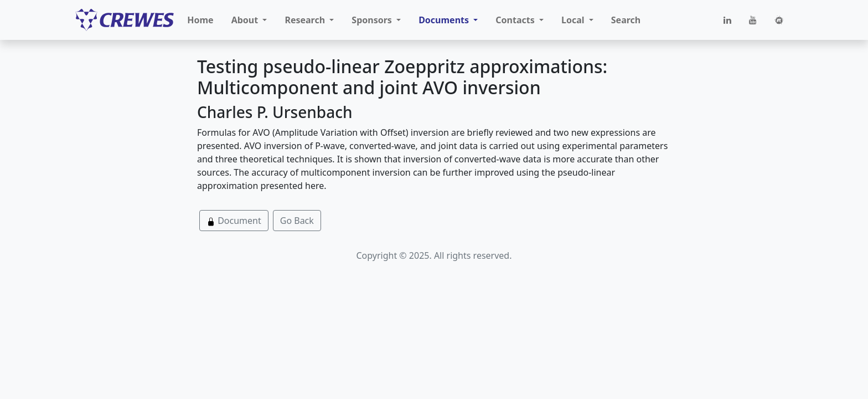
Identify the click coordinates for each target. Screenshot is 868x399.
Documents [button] (445, 20)
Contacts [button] (516, 20)
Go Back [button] (297, 221)
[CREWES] (125, 20)
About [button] (246, 20)
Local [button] (574, 20)
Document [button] (234, 221)
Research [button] (306, 20)
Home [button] (200, 20)
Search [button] (626, 20)
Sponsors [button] (373, 20)
